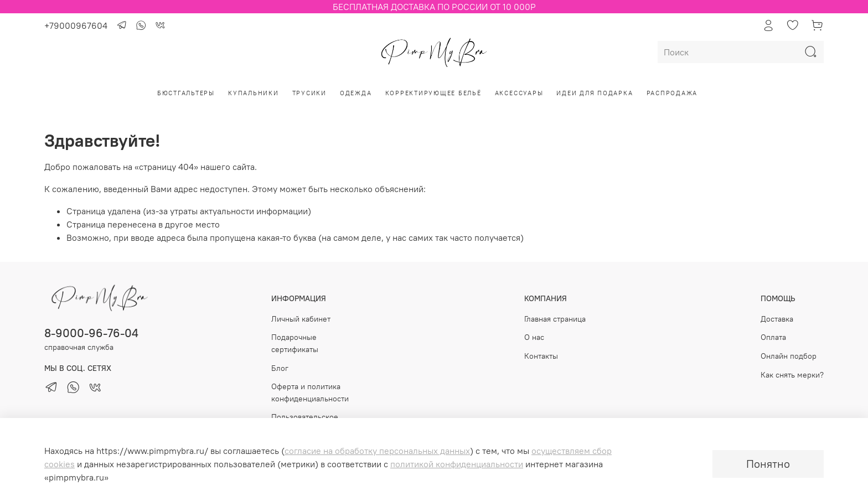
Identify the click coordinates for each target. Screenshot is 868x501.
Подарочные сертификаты (295, 343)
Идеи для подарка (595, 93)
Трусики (309, 93)
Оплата (773, 337)
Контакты (541, 356)
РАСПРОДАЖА (672, 93)
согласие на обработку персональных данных (377, 451)
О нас (534, 337)
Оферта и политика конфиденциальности (310, 392)
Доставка (777, 319)
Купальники (254, 93)
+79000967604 (76, 25)
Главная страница (555, 319)
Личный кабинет (301, 319)
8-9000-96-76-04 (91, 333)
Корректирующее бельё (433, 93)
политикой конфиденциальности (457, 464)
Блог (280, 368)
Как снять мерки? (792, 375)
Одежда (356, 93)
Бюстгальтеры (186, 93)
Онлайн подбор (789, 356)
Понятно (768, 464)
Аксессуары (519, 93)
